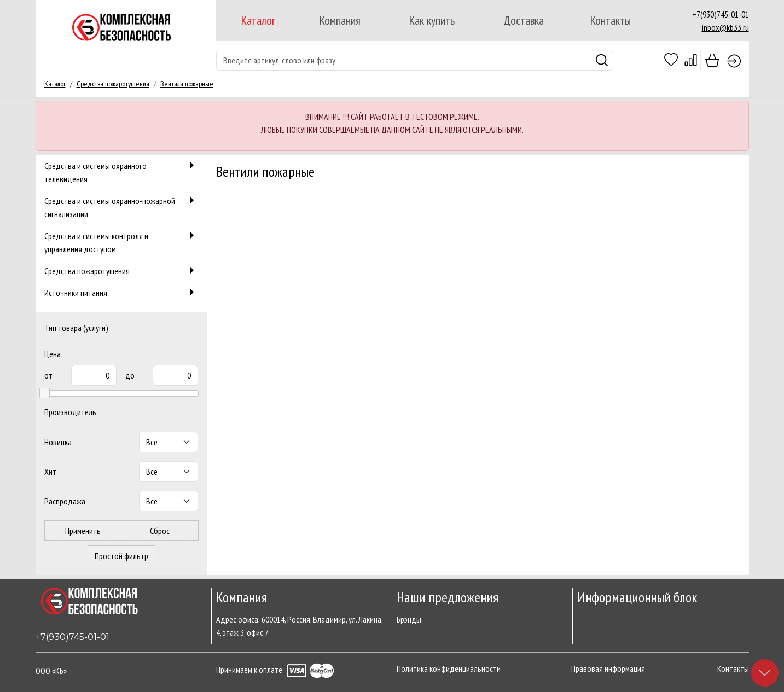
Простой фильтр (121, 556)
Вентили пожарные (187, 84)
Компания (340, 20)
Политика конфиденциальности (449, 668)
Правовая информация (608, 668)
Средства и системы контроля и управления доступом (121, 242)
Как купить (432, 20)
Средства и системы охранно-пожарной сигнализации (121, 207)
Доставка (524, 20)
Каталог (258, 20)
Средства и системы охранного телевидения (121, 171)
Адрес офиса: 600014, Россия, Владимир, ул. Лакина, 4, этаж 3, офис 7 (299, 626)
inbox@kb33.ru (725, 27)
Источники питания (121, 292)
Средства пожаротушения (113, 84)
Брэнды (409, 619)
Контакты (611, 20)
